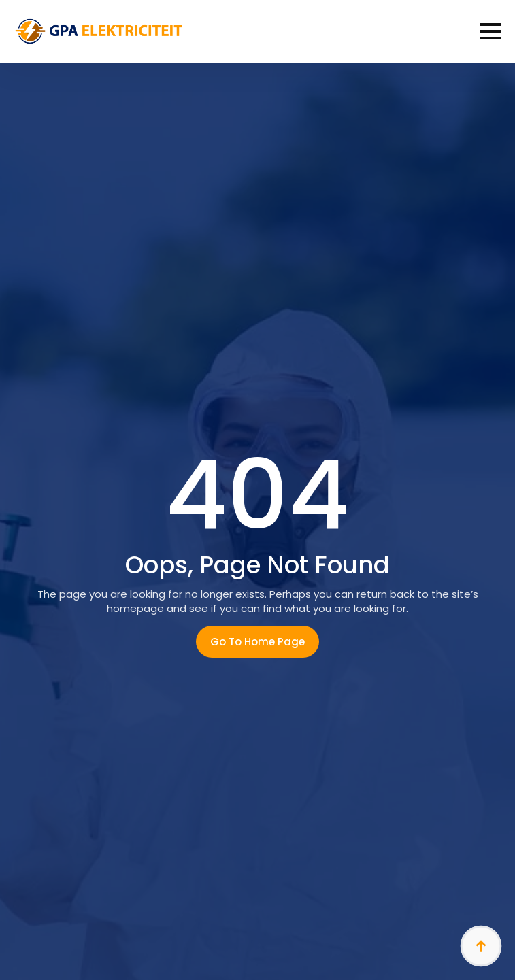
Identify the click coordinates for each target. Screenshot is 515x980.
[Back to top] (481, 946)
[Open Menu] (491, 31)
